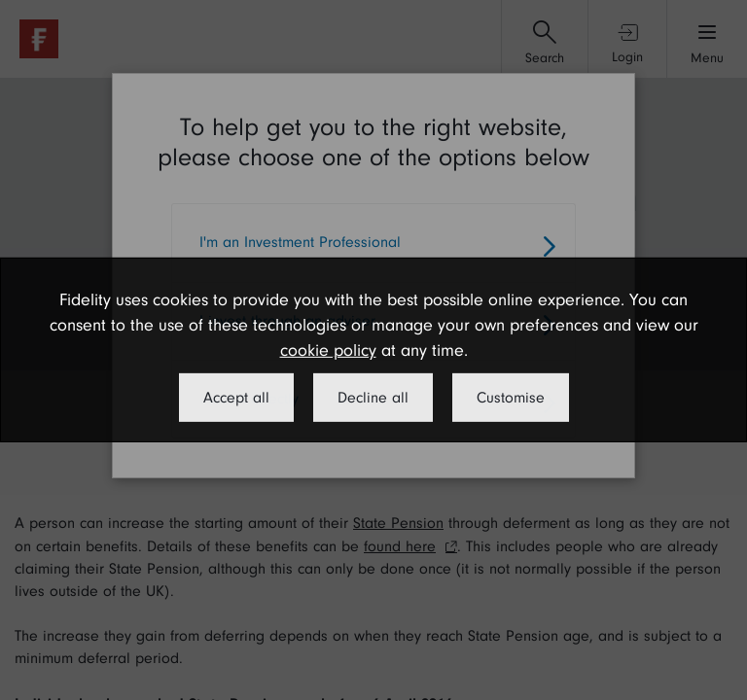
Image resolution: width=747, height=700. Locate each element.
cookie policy (328, 350)
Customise (511, 398)
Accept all (236, 398)
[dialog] (373, 350)
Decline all (373, 398)
